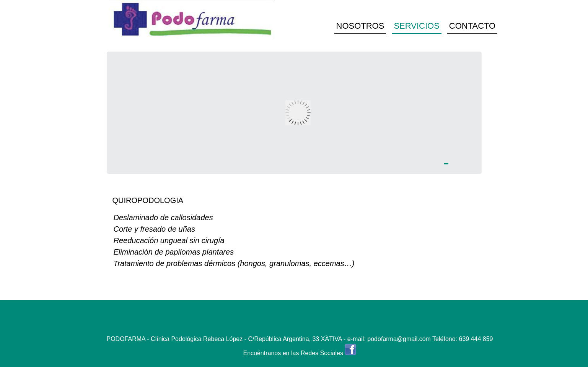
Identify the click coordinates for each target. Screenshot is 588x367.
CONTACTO (472, 26)
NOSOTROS (360, 26)
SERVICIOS (416, 26)
